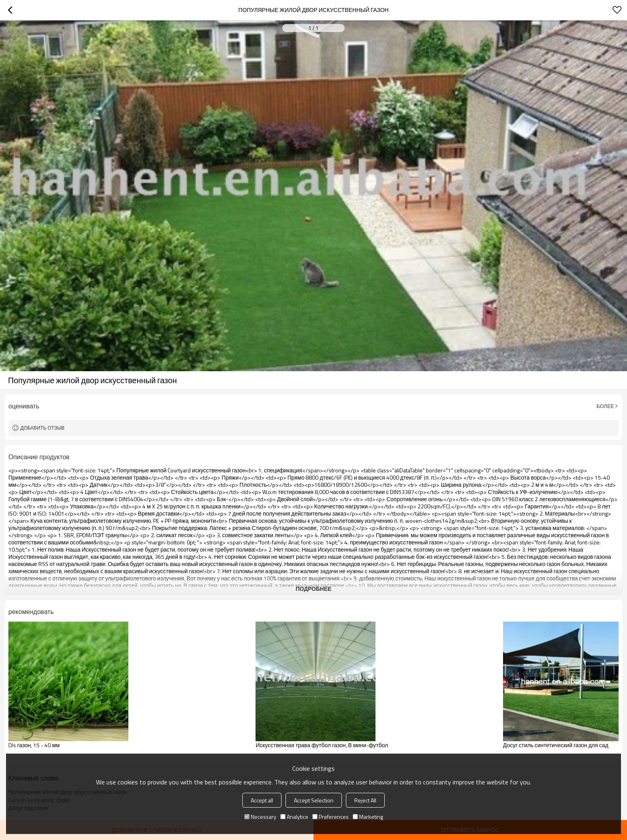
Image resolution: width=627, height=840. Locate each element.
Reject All (365, 800)
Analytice (294, 817)
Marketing (368, 817)
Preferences (330, 817)
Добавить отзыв (42, 428)
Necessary (260, 817)
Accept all (262, 800)
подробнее (313, 589)
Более (605, 406)
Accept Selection (314, 800)
